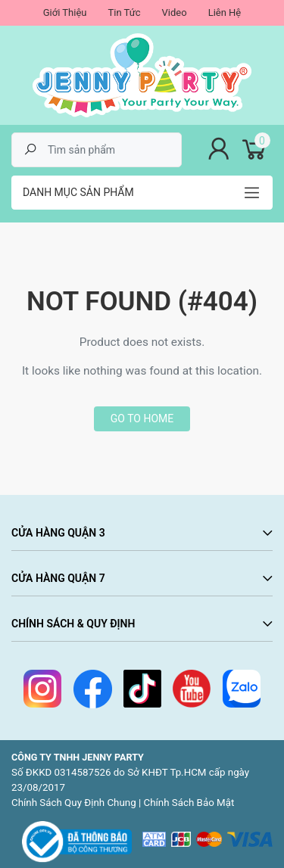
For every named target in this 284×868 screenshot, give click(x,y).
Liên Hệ (225, 12)
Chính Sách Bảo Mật (189, 803)
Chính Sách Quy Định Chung (74, 803)
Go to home (142, 418)
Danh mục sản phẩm (78, 192)
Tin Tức (124, 12)
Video (175, 12)
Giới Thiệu (65, 12)
